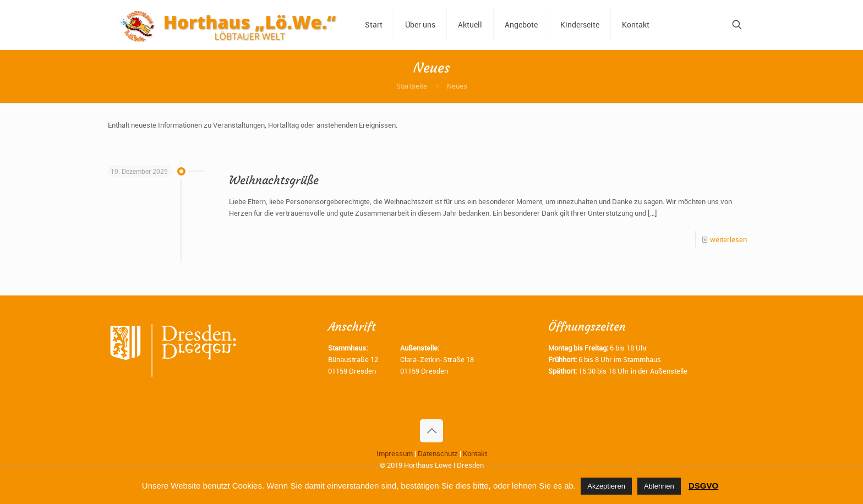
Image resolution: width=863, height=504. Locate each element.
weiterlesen (728, 239)
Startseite (412, 86)
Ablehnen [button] (659, 486)
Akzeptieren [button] (606, 486)
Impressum (395, 453)
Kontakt (475, 453)
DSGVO (703, 486)
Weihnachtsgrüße (274, 180)
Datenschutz (438, 453)
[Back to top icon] (431, 431)
